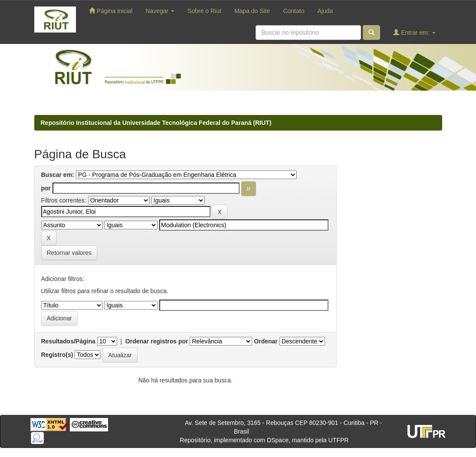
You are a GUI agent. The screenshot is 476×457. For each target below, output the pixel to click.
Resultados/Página (68, 341)
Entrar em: (414, 32)
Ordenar (266, 341)
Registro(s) (57, 355)
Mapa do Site (252, 11)
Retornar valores (69, 253)
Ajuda (325, 11)
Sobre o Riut (204, 11)
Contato (294, 11)
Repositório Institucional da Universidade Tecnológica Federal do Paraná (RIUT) (156, 123)
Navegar (160, 11)
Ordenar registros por (157, 341)
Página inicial (111, 11)
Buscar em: (58, 175)
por (46, 188)
